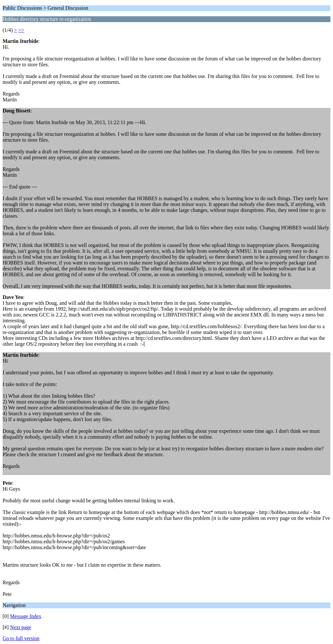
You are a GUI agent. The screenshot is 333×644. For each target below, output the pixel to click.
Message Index (26, 616)
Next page (21, 627)
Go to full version (21, 638)
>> (21, 30)
